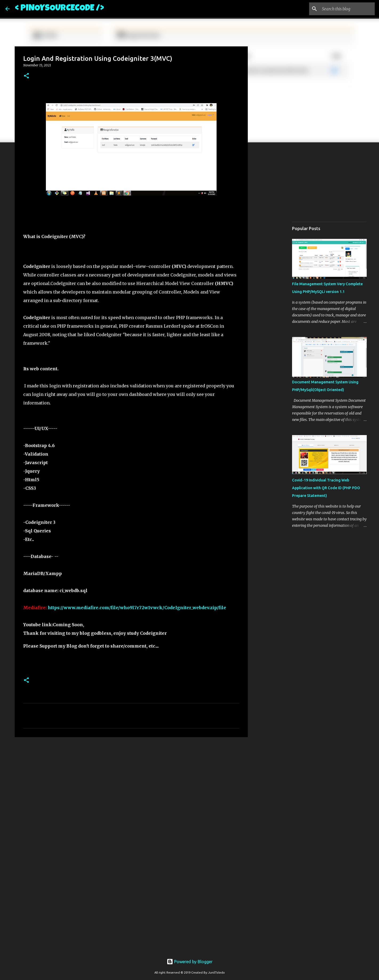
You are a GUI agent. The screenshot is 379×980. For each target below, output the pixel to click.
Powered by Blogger (190, 962)
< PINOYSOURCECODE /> (59, 9)
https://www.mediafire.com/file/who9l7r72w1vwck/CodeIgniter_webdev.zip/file (137, 608)
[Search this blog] (347, 9)
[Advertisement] (131, 782)
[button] (26, 76)
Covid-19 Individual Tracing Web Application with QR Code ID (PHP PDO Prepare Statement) (326, 488)
